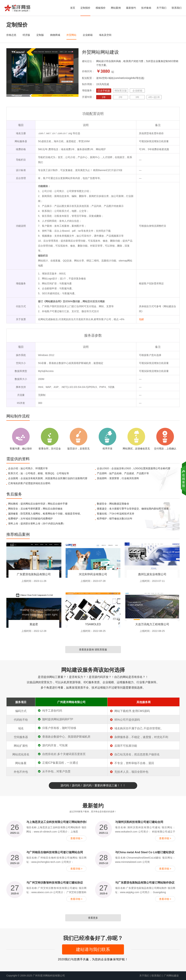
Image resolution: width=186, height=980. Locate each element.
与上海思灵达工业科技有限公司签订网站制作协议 (57, 822)
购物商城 (55, 35)
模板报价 (101, 8)
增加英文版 (121, 91)
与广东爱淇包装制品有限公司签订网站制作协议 (145, 883)
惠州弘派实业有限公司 (152, 574)
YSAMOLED (93, 624)
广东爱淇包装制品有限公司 (34, 574)
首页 (73, 8)
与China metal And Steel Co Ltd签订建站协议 (145, 852)
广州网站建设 (171, 976)
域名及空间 (105, 35)
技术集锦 (146, 8)
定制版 (40, 35)
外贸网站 (71, 35)
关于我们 (161, 8)
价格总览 (11, 35)
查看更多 (93, 918)
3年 (137, 97)
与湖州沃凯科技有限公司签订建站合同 (139, 822)
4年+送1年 (154, 97)
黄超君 (34, 624)
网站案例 (116, 8)
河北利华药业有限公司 (93, 574)
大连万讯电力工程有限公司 (152, 624)
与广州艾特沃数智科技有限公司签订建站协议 (55, 883)
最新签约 (131, 8)
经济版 (26, 35)
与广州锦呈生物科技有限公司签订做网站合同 (55, 852)
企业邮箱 (88, 35)
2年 (121, 97)
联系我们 (177, 8)
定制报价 (85, 8)
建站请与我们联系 (93, 949)
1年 (104, 97)
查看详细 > (76, 838)
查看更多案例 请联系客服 (93, 650)
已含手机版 (104, 91)
